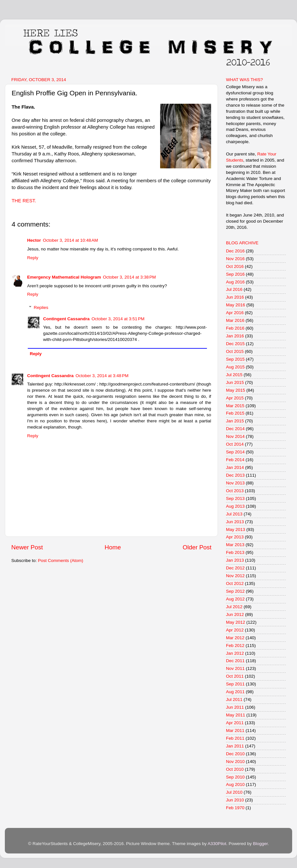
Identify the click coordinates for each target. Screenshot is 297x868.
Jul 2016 (234, 289)
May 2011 (236, 715)
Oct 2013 (235, 491)
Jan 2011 (235, 746)
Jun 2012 (235, 614)
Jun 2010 (235, 800)
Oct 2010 (235, 769)
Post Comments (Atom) (61, 561)
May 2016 (236, 305)
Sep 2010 (235, 777)
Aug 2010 (235, 784)
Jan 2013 (235, 560)
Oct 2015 (235, 351)
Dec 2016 (235, 251)
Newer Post (27, 547)
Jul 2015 (234, 375)
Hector (34, 240)
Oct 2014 (235, 444)
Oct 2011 (235, 676)
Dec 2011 (235, 661)
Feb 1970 (235, 808)
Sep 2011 (235, 684)
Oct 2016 (235, 266)
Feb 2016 (235, 328)
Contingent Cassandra (67, 319)
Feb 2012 (235, 646)
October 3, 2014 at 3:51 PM (118, 319)
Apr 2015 (235, 398)
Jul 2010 (234, 792)
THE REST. (24, 201)
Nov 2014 (235, 436)
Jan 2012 (235, 653)
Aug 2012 (235, 599)
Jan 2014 (235, 467)
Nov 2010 (235, 762)
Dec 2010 (235, 754)
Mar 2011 (235, 730)
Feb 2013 (235, 552)
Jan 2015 (235, 421)
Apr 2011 (235, 723)
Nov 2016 (235, 259)
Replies (41, 307)
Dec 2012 (235, 568)
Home (113, 547)
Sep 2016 (235, 274)
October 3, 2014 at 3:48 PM (102, 376)
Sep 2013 (235, 498)
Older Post (197, 547)
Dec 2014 (235, 429)
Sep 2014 (235, 452)
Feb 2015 (235, 413)
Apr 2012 (235, 630)
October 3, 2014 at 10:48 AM (71, 240)
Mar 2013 (235, 545)
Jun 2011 (235, 707)
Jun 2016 (235, 297)
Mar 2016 (235, 320)
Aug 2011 (235, 692)
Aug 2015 (235, 367)
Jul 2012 (234, 607)
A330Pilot (217, 844)
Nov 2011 (235, 668)
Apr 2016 (235, 313)
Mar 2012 (235, 638)
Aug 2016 (235, 282)
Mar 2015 (235, 406)
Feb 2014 (235, 460)
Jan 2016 (235, 336)
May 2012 (236, 622)
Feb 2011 (235, 738)
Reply (33, 258)
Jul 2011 (234, 699)
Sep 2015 (235, 359)
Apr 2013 (235, 537)
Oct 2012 (235, 583)
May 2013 (236, 529)
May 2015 (236, 390)
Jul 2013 (234, 514)
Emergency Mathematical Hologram (64, 277)
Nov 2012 (235, 576)
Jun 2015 (235, 382)
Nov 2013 (235, 483)
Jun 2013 (235, 522)
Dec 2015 (235, 344)
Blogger (260, 844)
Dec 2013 (235, 475)
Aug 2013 (235, 506)
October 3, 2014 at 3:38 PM (129, 277)
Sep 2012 (235, 591)
